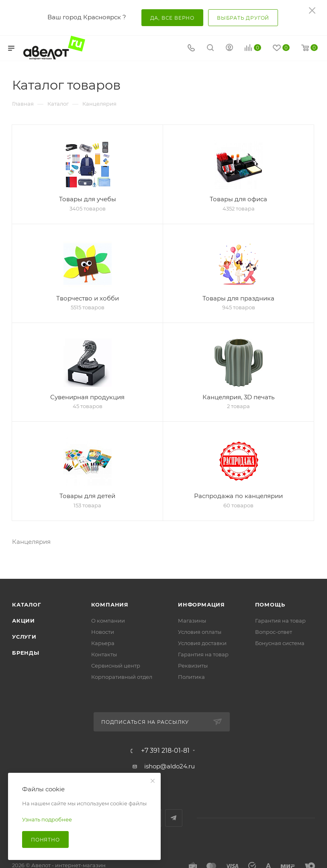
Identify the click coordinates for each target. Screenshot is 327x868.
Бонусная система (280, 643)
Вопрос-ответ (274, 632)
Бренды (26, 653)
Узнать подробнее (47, 819)
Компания (110, 605)
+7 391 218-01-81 (165, 751)
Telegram (174, 818)
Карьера (103, 643)
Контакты (104, 654)
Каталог (27, 605)
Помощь (270, 605)
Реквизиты (193, 666)
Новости (103, 632)
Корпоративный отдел (122, 677)
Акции (24, 621)
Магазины (192, 621)
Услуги (24, 637)
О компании (108, 621)
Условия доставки (202, 643)
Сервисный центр (116, 666)
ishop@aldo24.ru (170, 766)
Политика (191, 677)
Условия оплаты (200, 632)
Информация (201, 605)
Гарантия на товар (203, 654)
